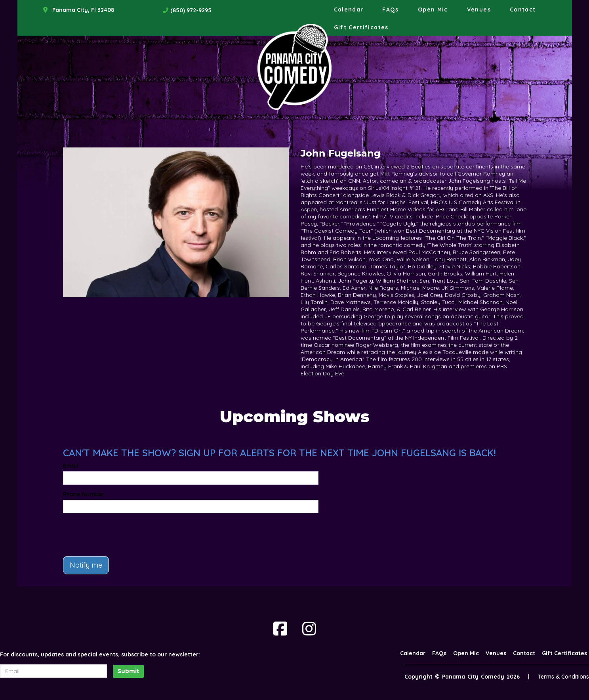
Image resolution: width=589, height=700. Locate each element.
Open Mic (433, 10)
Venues (479, 10)
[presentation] (123, 535)
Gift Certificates (361, 27)
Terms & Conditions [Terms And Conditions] (563, 677)
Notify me (86, 565)
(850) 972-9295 (191, 10)
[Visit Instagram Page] (309, 629)
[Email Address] (53, 671)
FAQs (390, 10)
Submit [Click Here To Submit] (128, 671)
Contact (523, 10)
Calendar (349, 10)
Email (71, 466)
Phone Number (84, 494)
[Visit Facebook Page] (280, 629)
